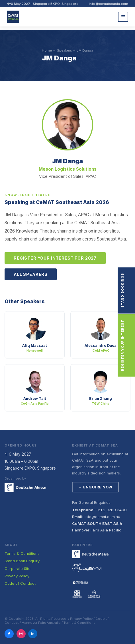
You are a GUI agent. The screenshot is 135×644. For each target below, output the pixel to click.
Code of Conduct (20, 583)
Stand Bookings (130, 290)
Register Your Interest (130, 345)
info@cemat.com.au (102, 517)
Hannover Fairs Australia (41, 623)
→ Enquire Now (95, 487)
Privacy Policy (17, 576)
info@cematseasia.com (109, 4)
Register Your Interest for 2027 (55, 258)
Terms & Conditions (22, 553)
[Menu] (123, 17)
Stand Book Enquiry (22, 561)
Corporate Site (18, 568)
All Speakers (31, 274)
